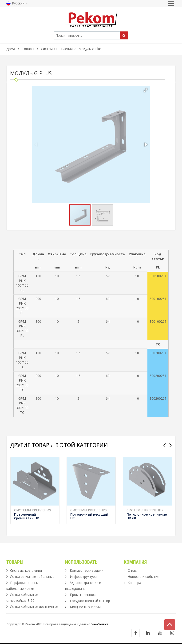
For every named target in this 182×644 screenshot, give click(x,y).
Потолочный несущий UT (89, 516)
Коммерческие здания (88, 570)
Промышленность (84, 595)
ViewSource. (100, 624)
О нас (132, 570)
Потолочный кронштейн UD (27, 516)
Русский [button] (17, 3)
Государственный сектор (90, 601)
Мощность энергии (85, 607)
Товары (28, 49)
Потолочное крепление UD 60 (147, 516)
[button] (146, 90)
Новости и (143, 577)
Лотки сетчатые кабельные (32, 577)
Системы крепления (57, 49)
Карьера (134, 583)
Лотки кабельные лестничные (34, 607)
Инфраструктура (83, 577)
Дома (11, 49)
